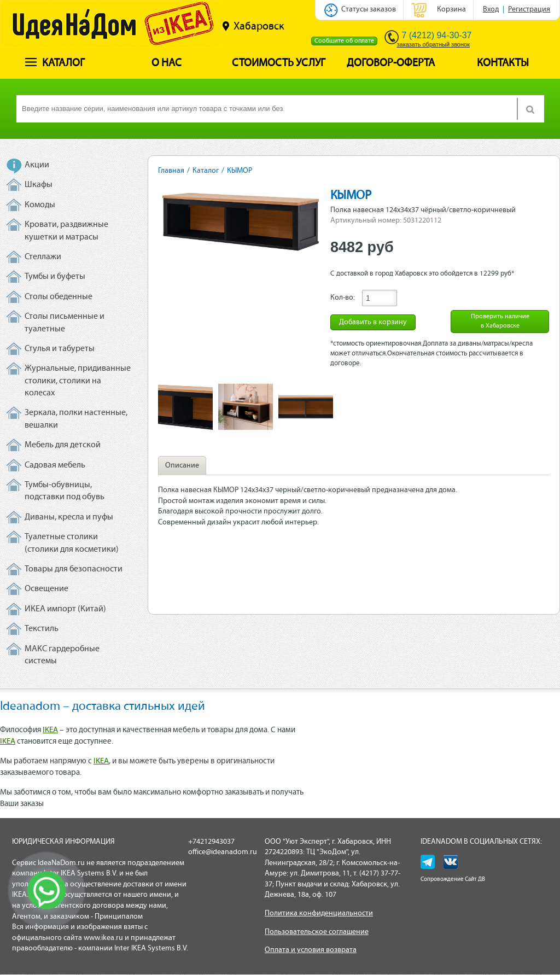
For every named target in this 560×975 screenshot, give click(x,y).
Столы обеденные (59, 297)
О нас (167, 63)
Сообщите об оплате (344, 41)
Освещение (46, 589)
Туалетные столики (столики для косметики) (72, 543)
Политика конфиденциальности (319, 913)
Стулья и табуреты (60, 349)
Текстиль (42, 629)
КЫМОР (240, 171)
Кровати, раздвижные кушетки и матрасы (66, 231)
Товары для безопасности (74, 569)
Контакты (503, 63)
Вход (491, 10)
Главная (171, 171)
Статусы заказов (369, 10)
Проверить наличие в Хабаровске (500, 321)
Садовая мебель (55, 465)
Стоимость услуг (279, 63)
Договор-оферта (391, 63)
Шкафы (39, 185)
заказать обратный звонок (433, 44)
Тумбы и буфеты (55, 277)
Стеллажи (43, 257)
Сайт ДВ (475, 880)
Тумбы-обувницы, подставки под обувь (65, 491)
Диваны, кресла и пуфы (69, 517)
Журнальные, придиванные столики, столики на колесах (78, 381)
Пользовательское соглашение (317, 932)
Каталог (55, 63)
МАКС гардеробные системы (62, 655)
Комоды (40, 205)
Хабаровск (253, 26)
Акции (37, 165)
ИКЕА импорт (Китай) (65, 609)
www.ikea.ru (103, 938)
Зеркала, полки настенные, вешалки (76, 419)
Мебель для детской (63, 445)
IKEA (50, 730)
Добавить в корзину (373, 322)
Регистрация (529, 10)
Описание (182, 466)
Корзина (451, 10)
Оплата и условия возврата (311, 950)
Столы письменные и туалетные (65, 323)
